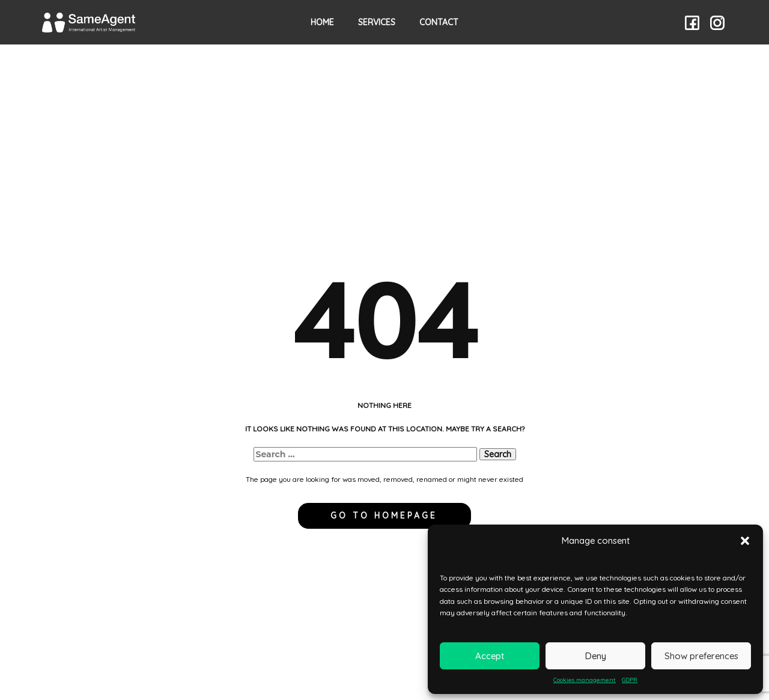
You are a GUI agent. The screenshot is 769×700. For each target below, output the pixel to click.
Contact (439, 22)
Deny (596, 656)
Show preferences (701, 656)
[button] (745, 541)
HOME (322, 22)
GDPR (630, 680)
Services (377, 22)
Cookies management (585, 680)
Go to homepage (384, 516)
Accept (490, 656)
